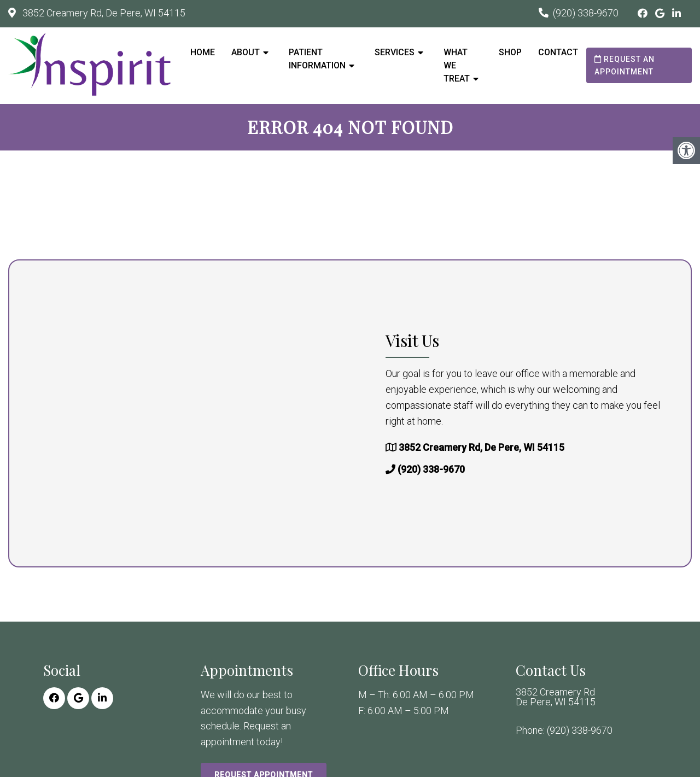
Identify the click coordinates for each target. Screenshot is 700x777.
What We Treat (457, 65)
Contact (558, 52)
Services (395, 52)
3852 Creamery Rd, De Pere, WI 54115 (103, 13)
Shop (510, 52)
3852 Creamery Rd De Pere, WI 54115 (556, 697)
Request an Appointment (625, 65)
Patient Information (317, 59)
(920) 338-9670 (586, 13)
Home (203, 52)
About (246, 52)
